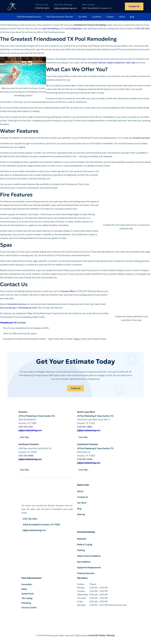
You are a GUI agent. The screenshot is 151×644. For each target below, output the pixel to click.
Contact (110, 17)
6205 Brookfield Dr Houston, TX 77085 (42, 521)
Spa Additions (84, 558)
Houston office (68, 288)
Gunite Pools (28, 590)
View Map (24, 434)
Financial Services (86, 570)
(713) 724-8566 (26, 452)
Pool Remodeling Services (29, 17)
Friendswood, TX (8, 319)
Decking (81, 547)
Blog (132, 17)
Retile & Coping (85, 541)
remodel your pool (141, 138)
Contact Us (134, 6)
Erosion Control (29, 604)
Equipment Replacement (89, 564)
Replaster (82, 535)
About (122, 17)
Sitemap (81, 511)
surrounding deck (74, 29)
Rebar (24, 585)
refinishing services (27, 304)
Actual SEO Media (97, 632)
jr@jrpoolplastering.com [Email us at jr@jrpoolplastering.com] (65, 8)
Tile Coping (27, 595)
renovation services (17, 300)
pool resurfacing (8, 304)
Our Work (83, 17)
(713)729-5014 (42, 8)
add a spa (131, 63)
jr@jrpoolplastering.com (34, 527)
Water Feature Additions (89, 552)
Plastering (26, 599)
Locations (97, 17)
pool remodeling (50, 29)
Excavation (27, 581)
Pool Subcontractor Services (60, 17)
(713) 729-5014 (142, 29)
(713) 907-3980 (85, 423)
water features (99, 63)
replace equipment (116, 63)
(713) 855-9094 (85, 456)
